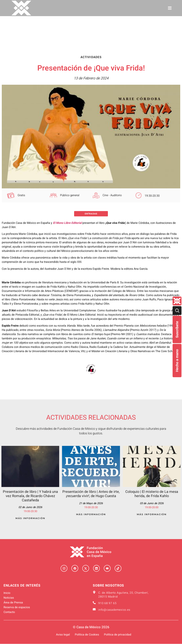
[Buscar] (177, 311)
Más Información (30, 518)
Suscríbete (177, 330)
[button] (170, 8)
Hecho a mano (177, 361)
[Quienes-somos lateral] (177, 301)
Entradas (91, 214)
